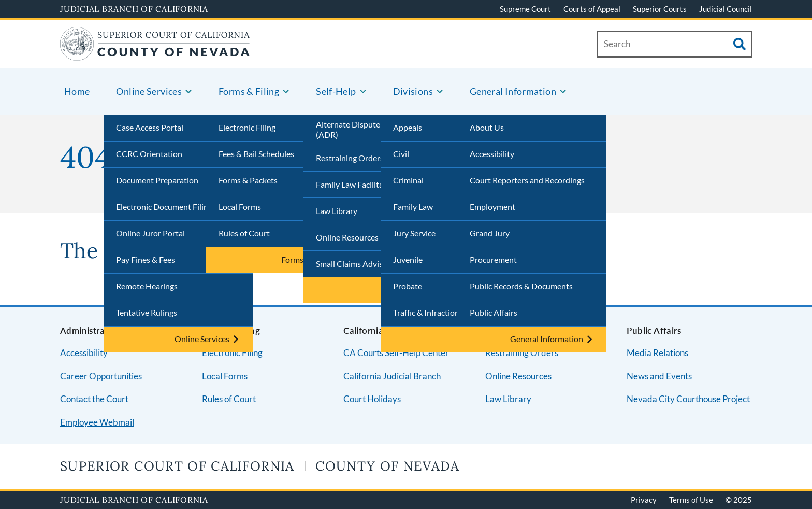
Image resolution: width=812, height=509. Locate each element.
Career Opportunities (101, 376)
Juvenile (408, 259)
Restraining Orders (350, 158)
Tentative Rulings (147, 312)
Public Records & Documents (521, 286)
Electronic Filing (247, 127)
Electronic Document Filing (164, 207)
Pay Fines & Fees (146, 259)
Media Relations (657, 353)
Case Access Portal (150, 127)
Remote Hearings (147, 286)
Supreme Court (525, 9)
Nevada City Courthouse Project (688, 399)
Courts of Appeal (592, 9)
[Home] (155, 54)
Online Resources (347, 237)
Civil (401, 154)
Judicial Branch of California (134, 9)
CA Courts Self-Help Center (396, 353)
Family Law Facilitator (355, 184)
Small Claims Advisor (353, 264)
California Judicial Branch (392, 376)
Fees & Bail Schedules (256, 154)
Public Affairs (494, 312)
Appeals (408, 127)
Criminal (408, 180)
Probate (408, 286)
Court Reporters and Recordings (527, 180)
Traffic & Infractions (428, 312)
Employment (492, 207)
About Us (487, 127)
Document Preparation (157, 180)
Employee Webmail (97, 422)
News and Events (659, 376)
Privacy (644, 500)
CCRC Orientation (149, 154)
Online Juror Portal (150, 233)
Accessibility (492, 154)
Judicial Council (726, 9)
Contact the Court (94, 399)
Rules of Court (244, 233)
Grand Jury (490, 233)
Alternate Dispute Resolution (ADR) (368, 130)
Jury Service (414, 233)
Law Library (337, 211)
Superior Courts (660, 9)
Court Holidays (372, 399)
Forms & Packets (248, 180)
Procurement (493, 259)
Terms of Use (691, 500)
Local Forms (240, 207)
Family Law (413, 207)
